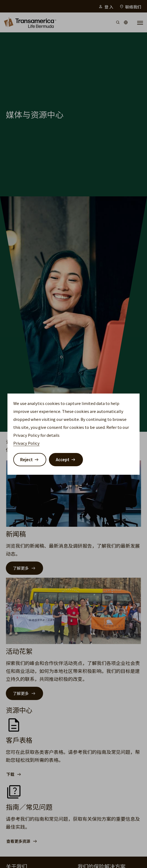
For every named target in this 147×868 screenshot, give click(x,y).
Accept (63, 459)
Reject (26, 459)
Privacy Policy (26, 443)
